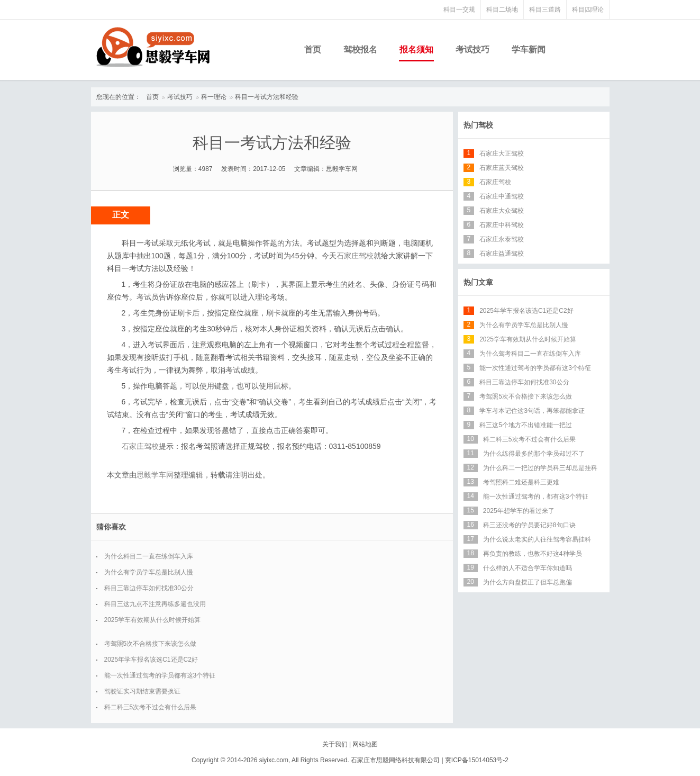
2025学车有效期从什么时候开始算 (153, 620)
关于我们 (335, 744)
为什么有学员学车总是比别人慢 (149, 572)
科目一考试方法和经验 (267, 97)
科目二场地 (502, 10)
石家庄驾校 (355, 256)
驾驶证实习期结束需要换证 (142, 691)
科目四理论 (588, 10)
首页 (313, 49)
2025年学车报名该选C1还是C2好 (151, 660)
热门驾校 (478, 125)
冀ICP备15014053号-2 (477, 760)
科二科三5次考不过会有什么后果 (151, 707)
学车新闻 (529, 49)
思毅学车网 (155, 475)
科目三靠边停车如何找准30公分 (149, 588)
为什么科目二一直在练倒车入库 (149, 556)
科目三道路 (545, 10)
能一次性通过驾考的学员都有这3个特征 (160, 675)
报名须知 (416, 49)
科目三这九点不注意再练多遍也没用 (155, 604)
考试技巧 (472, 49)
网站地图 (365, 744)
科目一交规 (459, 10)
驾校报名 (360, 49)
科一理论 (214, 97)
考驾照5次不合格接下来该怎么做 (151, 644)
